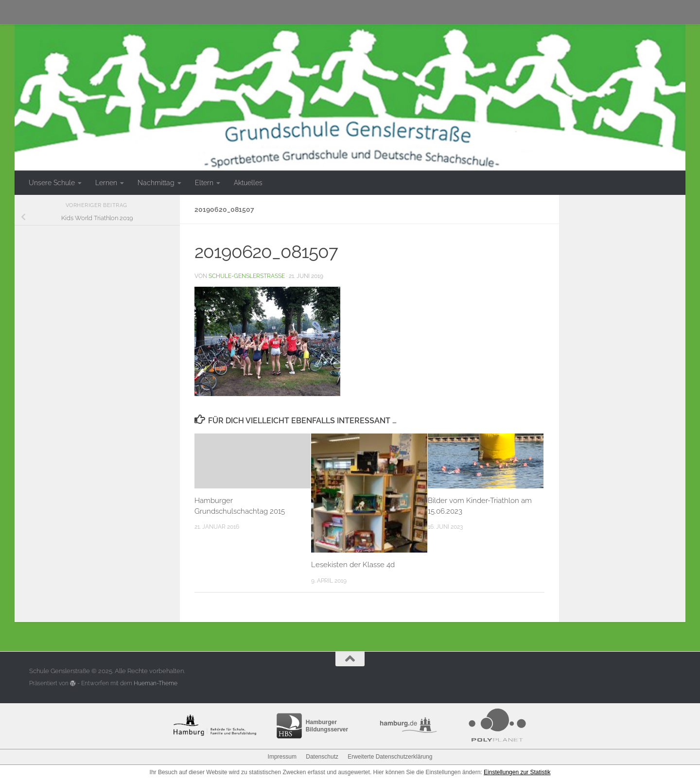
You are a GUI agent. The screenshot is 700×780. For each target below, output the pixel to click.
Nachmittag (156, 183)
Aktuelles (248, 183)
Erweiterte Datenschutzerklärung (390, 757)
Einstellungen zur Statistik (517, 772)
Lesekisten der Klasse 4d (353, 565)
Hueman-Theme (156, 683)
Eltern (204, 183)
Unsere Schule (52, 183)
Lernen (106, 183)
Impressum (282, 757)
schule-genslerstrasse (247, 276)
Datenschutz (322, 757)
